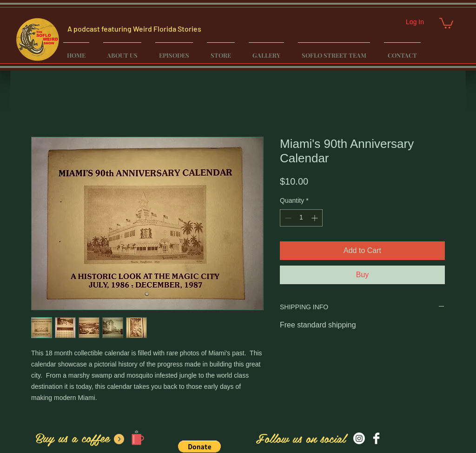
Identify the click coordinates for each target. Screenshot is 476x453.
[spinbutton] (301, 218)
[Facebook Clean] (376, 438)
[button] (446, 23)
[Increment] (315, 218)
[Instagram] (359, 438)
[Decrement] (287, 218)
